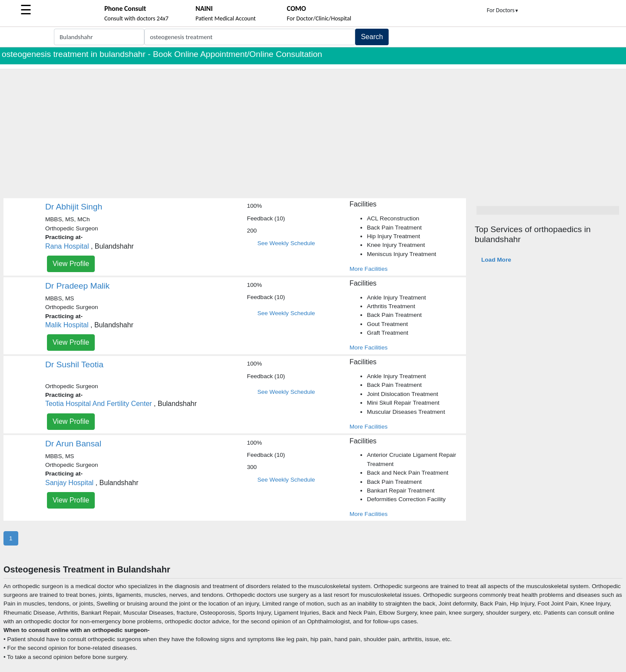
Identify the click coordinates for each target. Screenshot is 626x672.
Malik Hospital (67, 325)
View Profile (71, 264)
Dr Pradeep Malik (77, 286)
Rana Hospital (67, 246)
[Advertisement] (313, 130)
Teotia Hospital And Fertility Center (98, 404)
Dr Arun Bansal (73, 444)
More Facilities (369, 269)
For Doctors (503, 10)
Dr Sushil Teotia (74, 364)
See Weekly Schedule (286, 243)
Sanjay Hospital (69, 483)
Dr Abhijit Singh (74, 207)
